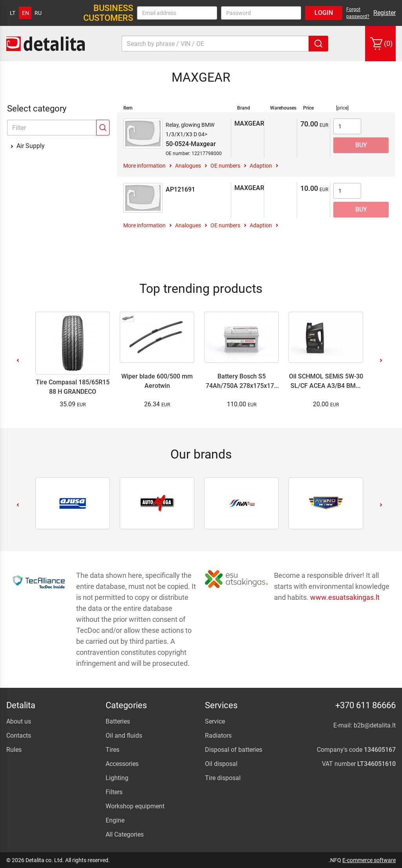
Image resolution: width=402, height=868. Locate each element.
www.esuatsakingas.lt (345, 597)
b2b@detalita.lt (375, 725)
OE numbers (225, 166)
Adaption (261, 166)
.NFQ (335, 860)
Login (324, 13)
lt (13, 13)
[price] (342, 108)
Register (385, 13)
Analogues (188, 166)
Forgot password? (358, 13)
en (26, 13)
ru (38, 13)
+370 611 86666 (365, 705)
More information (144, 166)
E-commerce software (369, 860)
